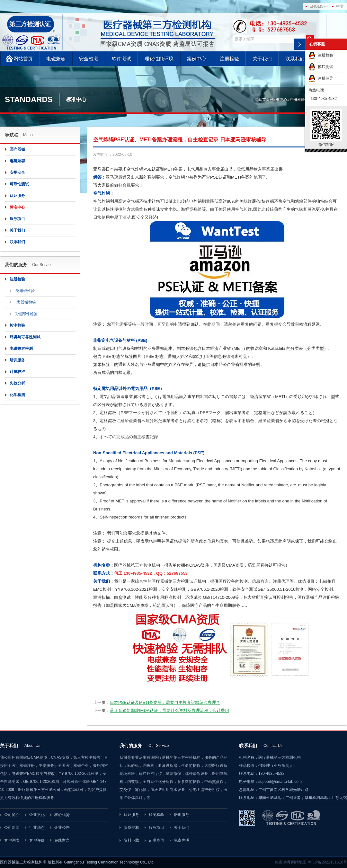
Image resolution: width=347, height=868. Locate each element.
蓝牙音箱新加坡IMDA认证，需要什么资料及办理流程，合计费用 (169, 710)
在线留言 (62, 840)
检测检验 (17, 325)
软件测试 (121, 59)
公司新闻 (12, 828)
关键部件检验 (26, 314)
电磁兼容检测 (21, 349)
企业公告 (62, 828)
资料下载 (131, 840)
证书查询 (156, 840)
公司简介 (12, 815)
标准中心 (280, 100)
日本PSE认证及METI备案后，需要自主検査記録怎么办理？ (165, 702)
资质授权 (131, 828)
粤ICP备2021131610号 (327, 862)
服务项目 (17, 219)
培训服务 (17, 360)
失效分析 (17, 383)
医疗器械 (17, 149)
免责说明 (282, 862)
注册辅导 (321, 78)
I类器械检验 (25, 291)
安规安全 (17, 173)
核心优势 (62, 815)
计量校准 (17, 372)
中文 (340, 6)
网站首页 (23, 59)
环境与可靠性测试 (25, 337)
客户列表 (12, 840)
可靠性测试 (19, 184)
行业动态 (37, 828)
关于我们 (262, 59)
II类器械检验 (25, 302)
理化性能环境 (159, 59)
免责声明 (182, 840)
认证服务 (17, 196)
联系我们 (295, 59)
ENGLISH (318, 6)
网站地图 (299, 862)
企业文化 (37, 815)
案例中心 (197, 59)
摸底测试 (321, 67)
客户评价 (37, 840)
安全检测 (89, 59)
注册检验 (229, 59)
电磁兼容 (56, 59)
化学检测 (17, 395)
